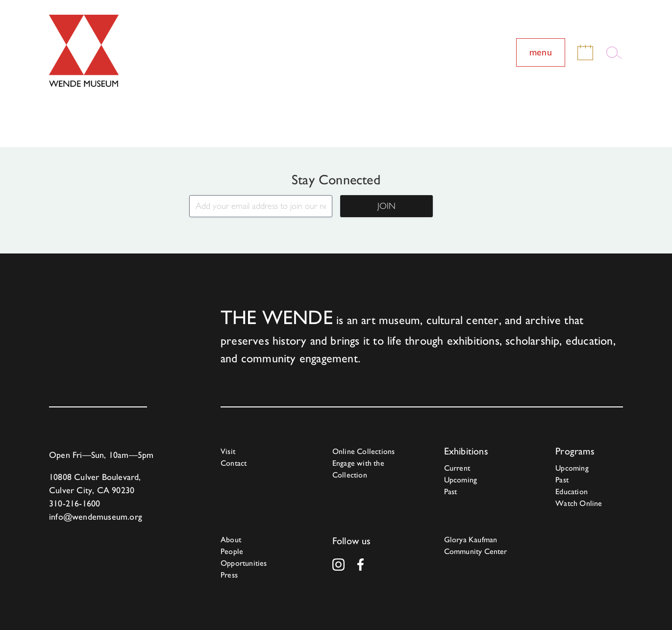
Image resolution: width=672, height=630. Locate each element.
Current (457, 468)
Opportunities (244, 563)
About (231, 540)
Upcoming (461, 480)
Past (451, 491)
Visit (228, 451)
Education (572, 491)
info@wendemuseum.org (96, 517)
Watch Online (579, 503)
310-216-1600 (75, 503)
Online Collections (364, 451)
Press (229, 575)
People (232, 551)
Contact (234, 463)
